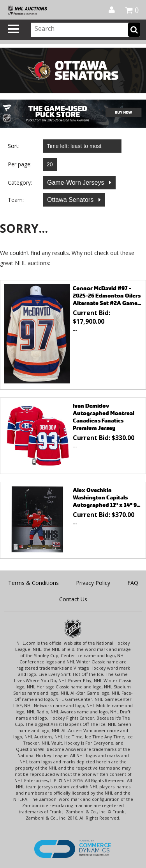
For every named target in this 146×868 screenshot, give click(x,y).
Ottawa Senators (71, 200)
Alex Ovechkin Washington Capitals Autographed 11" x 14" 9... (106, 497)
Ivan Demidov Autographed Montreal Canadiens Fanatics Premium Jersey (104, 417)
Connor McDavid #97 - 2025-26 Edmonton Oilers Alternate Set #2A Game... (107, 295)
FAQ (133, 583)
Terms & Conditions (33, 583)
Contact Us (73, 599)
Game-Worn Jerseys (77, 183)
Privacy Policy (93, 583)
